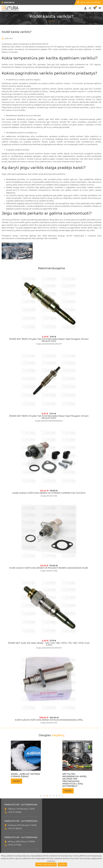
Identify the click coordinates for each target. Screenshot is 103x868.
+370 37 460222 (15, 829)
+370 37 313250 (15, 812)
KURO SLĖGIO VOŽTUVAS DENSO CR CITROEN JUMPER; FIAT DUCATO (49, 493)
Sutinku (62, 864)
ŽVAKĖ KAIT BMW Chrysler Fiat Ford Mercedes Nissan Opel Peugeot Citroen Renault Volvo (49, 340)
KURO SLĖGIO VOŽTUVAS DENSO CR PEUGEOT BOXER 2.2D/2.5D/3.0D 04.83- (49, 568)
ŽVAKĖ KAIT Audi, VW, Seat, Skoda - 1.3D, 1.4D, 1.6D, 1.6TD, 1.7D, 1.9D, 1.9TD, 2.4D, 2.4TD (49, 644)
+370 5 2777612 (15, 845)
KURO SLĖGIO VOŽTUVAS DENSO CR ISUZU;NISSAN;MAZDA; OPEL (49, 720)
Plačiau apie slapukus (46, 864)
